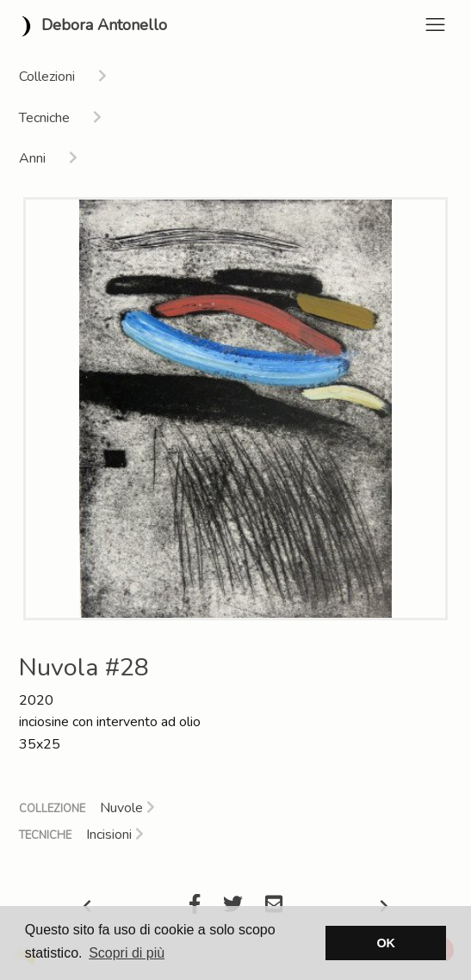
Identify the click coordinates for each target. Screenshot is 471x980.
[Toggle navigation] (435, 25)
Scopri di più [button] (127, 953)
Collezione (52, 809)
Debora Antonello (90, 26)
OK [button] (386, 943)
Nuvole (127, 808)
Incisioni (115, 835)
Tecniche (45, 835)
